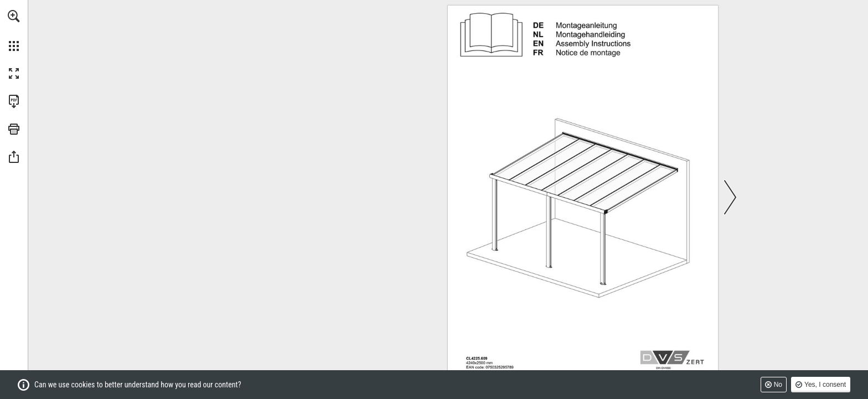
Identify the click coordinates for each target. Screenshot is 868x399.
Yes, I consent (825, 385)
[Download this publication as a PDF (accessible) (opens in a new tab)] (14, 101)
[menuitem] (14, 30)
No (778, 385)
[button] (14, 16)
